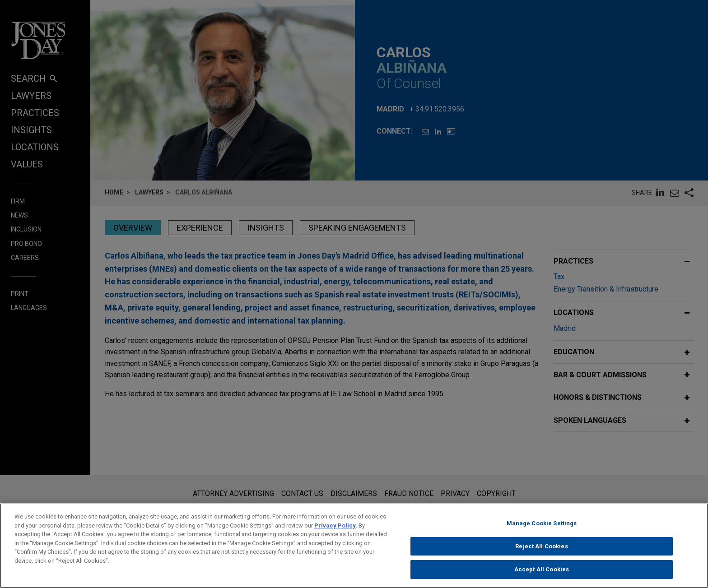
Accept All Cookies (542, 573)
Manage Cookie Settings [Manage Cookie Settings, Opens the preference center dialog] (542, 527)
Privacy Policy (335, 529)
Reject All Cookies (541, 550)
